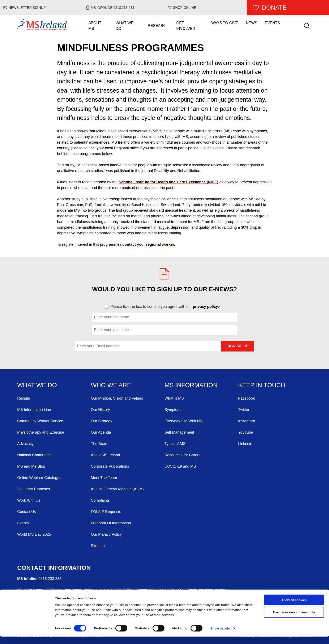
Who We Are (111, 385)
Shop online (185, 8)
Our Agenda (101, 432)
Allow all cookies (294, 607)
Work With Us (29, 500)
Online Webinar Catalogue (39, 478)
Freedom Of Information (111, 523)
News (252, 23)
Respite (24, 398)
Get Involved (186, 26)
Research (156, 26)
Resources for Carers (182, 455)
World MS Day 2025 (34, 534)
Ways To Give (225, 23)
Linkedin (245, 444)
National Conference (34, 455)
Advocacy (25, 444)
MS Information (191, 385)
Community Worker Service (40, 421)
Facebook (246, 398)
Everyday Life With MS (184, 421)
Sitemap (98, 546)
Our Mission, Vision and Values (117, 398)
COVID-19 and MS (180, 466)
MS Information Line (34, 410)
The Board (100, 444)
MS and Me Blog (31, 466)
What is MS (174, 398)
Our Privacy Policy (106, 534)
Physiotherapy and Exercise (41, 432)
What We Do (125, 26)
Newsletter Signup (27, 8)
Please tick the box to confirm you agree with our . (167, 307)
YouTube (246, 432)
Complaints (100, 500)
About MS (95, 26)
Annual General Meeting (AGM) (117, 489)
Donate (274, 8)
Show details (220, 636)
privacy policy (205, 307)
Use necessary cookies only (294, 620)
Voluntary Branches (34, 489)
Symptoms (173, 410)
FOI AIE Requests (106, 512)
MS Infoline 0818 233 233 (113, 8)
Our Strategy (102, 421)
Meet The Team (104, 478)
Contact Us (27, 512)
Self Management (179, 432)
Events (272, 23)
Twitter (244, 410)
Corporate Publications (110, 466)
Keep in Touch (262, 385)
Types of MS (175, 444)
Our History (100, 410)
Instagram (247, 421)
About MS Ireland (105, 455)
